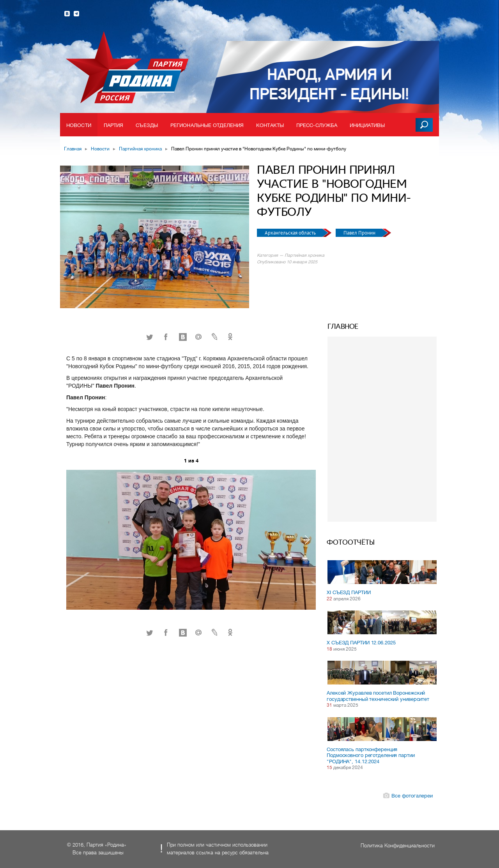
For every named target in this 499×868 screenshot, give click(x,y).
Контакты (270, 125)
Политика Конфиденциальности (398, 846)
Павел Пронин (360, 233)
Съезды (147, 125)
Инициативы (367, 125)
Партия (114, 125)
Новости (79, 125)
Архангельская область (291, 233)
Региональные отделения (207, 125)
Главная (73, 149)
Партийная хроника (140, 149)
